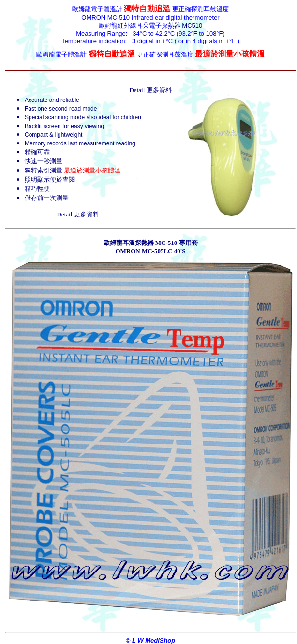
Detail (150, 90)
